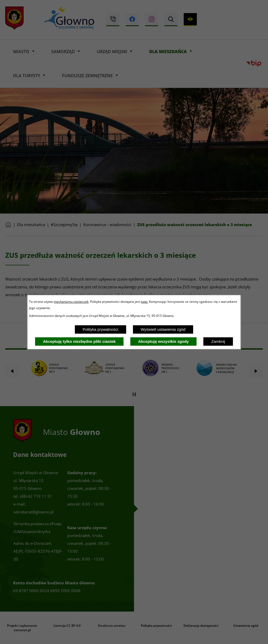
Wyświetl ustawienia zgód (163, 329)
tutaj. (144, 301)
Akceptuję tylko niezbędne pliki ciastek (79, 341)
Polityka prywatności (100, 329)
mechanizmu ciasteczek (71, 301)
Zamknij (218, 341)
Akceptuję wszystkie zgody (163, 341)
